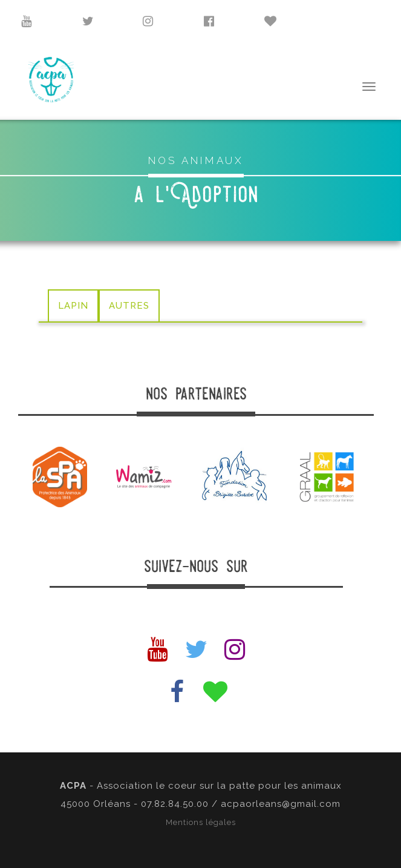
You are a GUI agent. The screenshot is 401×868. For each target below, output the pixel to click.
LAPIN (73, 306)
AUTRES (129, 306)
